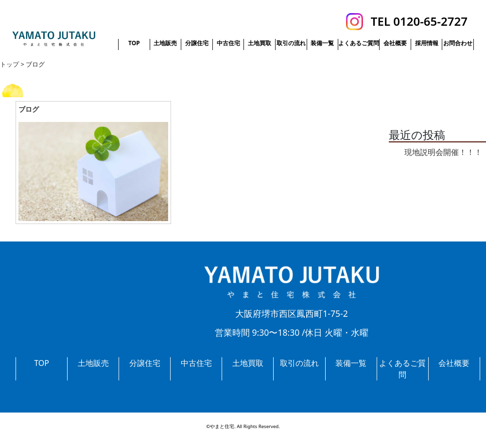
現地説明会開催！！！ (443, 152)
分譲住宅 (197, 43)
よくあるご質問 (359, 43)
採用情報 (427, 43)
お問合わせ (458, 43)
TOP (134, 43)
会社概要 (395, 43)
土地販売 (165, 43)
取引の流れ (291, 43)
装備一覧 (322, 43)
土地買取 (260, 43)
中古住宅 (228, 43)
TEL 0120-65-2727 (419, 21)
